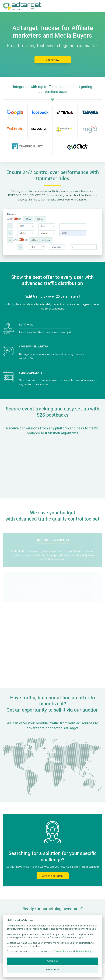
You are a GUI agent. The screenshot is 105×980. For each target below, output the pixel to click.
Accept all (52, 961)
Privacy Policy (83, 951)
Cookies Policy (62, 951)
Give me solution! (53, 876)
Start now (53, 60)
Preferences (53, 970)
